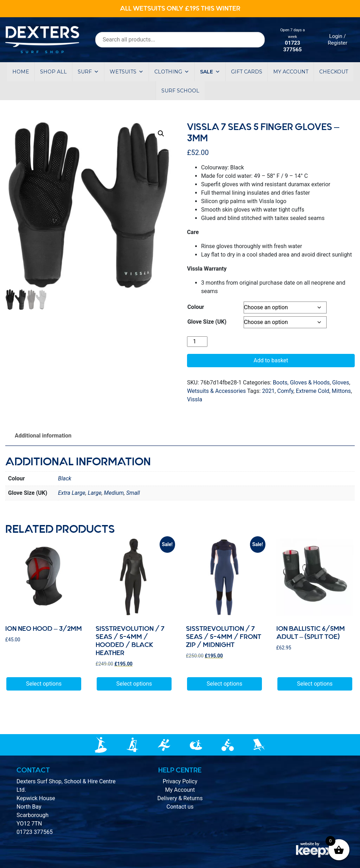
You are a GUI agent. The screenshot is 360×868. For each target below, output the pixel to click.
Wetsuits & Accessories (216, 391)
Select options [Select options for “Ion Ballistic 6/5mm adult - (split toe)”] (315, 684)
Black (65, 478)
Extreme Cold (312, 391)
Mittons (341, 391)
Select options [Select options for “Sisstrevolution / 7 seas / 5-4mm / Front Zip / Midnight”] (224, 684)
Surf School (180, 91)
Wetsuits (127, 72)
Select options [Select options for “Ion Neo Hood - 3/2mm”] (44, 684)
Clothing (172, 72)
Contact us (180, 807)
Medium (114, 493)
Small (133, 493)
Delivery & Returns (180, 798)
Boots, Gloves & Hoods (301, 383)
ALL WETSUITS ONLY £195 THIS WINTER (180, 8)
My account (291, 72)
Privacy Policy (180, 781)
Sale (210, 72)
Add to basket (271, 360)
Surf (88, 72)
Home (21, 72)
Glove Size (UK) (207, 322)
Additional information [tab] (43, 436)
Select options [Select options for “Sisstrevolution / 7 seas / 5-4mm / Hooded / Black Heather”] (134, 684)
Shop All (53, 72)
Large (95, 493)
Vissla (195, 399)
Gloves (341, 383)
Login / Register (337, 40)
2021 (268, 391)
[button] (161, 134)
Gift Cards (247, 72)
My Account (180, 790)
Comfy (285, 391)
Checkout (334, 72)
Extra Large (72, 493)
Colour (196, 307)
